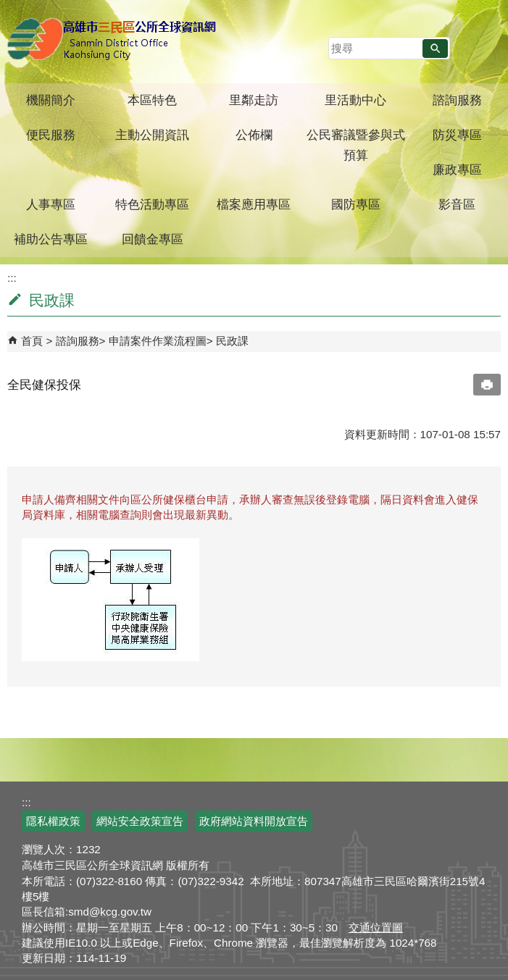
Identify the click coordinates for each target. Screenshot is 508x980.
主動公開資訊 (152, 135)
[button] (435, 49)
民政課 (232, 341)
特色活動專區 (152, 205)
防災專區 (457, 135)
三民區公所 (114, 40)
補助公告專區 (51, 239)
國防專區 (356, 205)
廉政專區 (457, 170)
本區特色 (152, 100)
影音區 (457, 205)
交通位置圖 (376, 927)
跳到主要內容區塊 (8, 8)
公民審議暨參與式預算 (356, 145)
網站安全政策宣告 (140, 821)
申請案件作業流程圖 (158, 341)
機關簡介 (51, 100)
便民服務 (51, 135)
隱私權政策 (53, 821)
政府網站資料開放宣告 (254, 821)
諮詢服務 (457, 100)
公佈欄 (254, 135)
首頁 (32, 341)
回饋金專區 (153, 239)
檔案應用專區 (254, 205)
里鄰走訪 (254, 100)
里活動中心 (355, 100)
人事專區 (51, 205)
